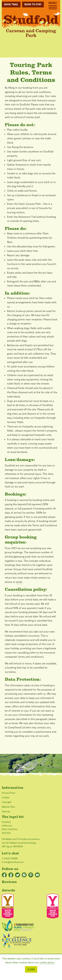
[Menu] (53, 8)
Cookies (6, 798)
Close (31, 969)
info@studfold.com (14, 862)
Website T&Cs (9, 807)
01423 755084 (11, 859)
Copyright (7, 802)
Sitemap (6, 812)
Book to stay (33, 4)
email (19, 582)
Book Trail (11, 4)
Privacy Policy (9, 793)
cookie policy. (47, 963)
